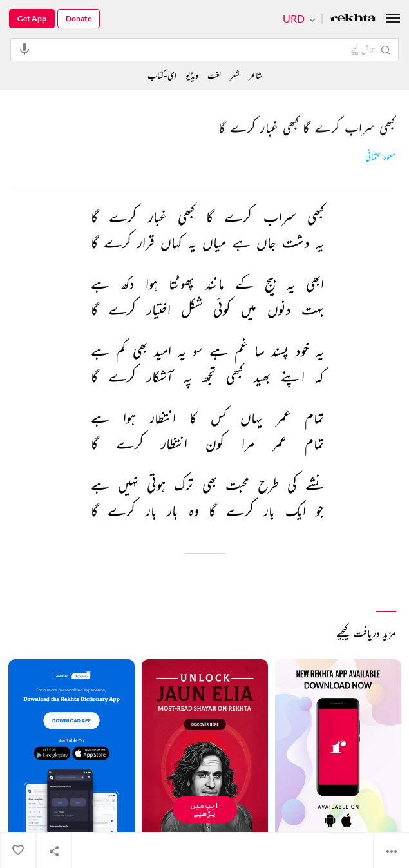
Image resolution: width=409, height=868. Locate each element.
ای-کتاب (162, 75)
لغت (214, 75)
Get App (32, 18)
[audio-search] (24, 49)
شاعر (255, 75)
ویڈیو (192, 75)
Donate (79, 18)
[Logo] (353, 19)
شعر (235, 75)
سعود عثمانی (381, 157)
